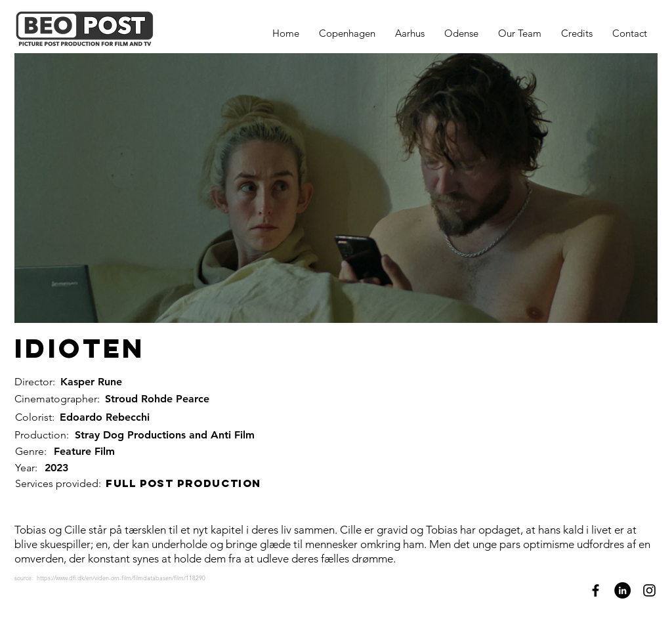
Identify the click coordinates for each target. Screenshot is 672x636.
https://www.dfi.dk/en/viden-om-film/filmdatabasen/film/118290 (121, 578)
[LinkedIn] (622, 590)
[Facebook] (596, 590)
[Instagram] (649, 590)
